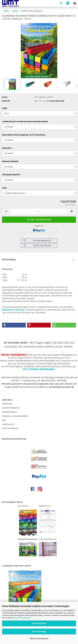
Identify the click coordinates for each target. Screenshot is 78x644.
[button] (6, 211)
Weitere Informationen (39, 639)
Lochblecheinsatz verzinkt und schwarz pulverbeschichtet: (25, 121)
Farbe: (5, 188)
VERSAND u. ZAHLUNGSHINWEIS (15, 416)
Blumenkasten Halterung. (13, 310)
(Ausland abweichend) (57, 101)
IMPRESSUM (7, 404)
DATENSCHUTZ (8, 424)
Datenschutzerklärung (22, 618)
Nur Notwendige (39, 631)
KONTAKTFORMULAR (10, 408)
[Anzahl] (39, 211)
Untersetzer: (7, 148)
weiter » (7, 11)
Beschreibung (9, 260)
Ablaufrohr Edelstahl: (10, 161)
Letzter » (16, 11)
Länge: (5, 108)
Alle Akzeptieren (39, 623)
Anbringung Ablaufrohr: (11, 175)
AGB (4, 420)
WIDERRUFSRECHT (10, 412)
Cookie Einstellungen (10, 428)
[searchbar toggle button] (61, 3)
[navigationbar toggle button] (75, 3)
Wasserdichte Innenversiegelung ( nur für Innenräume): (24, 135)
